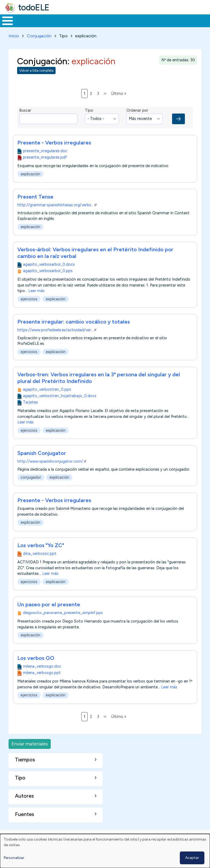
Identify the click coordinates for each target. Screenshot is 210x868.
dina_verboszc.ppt (40, 563)
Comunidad (180, 26)
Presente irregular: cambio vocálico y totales (74, 332)
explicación (30, 184)
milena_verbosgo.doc (42, 676)
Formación (60, 26)
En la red (117, 26)
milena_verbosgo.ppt (42, 683)
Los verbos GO (36, 668)
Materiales (26, 26)
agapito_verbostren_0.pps (47, 399)
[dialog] (105, 851)
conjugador (31, 487)
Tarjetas (30, 412)
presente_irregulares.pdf (45, 167)
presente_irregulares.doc (45, 161)
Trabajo (92, 26)
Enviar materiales (30, 754)
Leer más (36, 301)
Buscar (205, 20)
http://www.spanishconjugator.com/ (52, 471)
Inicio (5, 26)
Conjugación (39, 46)
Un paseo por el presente (49, 614)
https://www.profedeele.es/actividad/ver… (57, 340)
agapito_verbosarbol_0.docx (49, 274)
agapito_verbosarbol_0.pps (48, 281)
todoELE (34, 7)
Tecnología (145, 26)
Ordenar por (137, 120)
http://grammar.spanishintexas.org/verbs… (57, 215)
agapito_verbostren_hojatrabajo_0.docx (60, 406)
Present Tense (35, 207)
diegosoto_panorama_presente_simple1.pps (63, 623)
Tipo (89, 120)
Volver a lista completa (36, 80)
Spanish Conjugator (42, 463)
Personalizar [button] (14, 858)
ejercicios (29, 309)
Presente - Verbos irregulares (54, 152)
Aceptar (192, 858)
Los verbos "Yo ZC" (41, 555)
